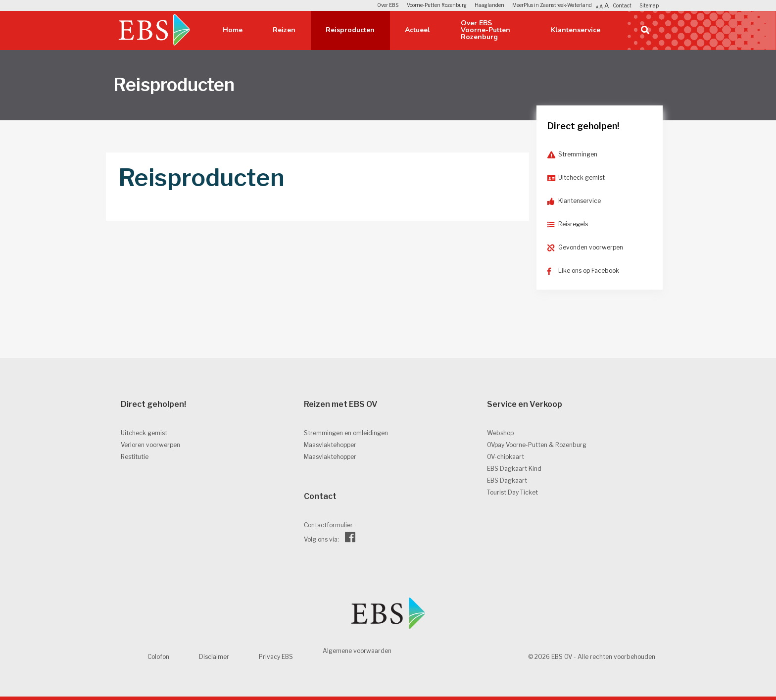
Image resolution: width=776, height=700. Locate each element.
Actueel (417, 30)
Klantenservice (576, 30)
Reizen (284, 30)
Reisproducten (350, 30)
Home (233, 30)
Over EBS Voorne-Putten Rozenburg (485, 30)
